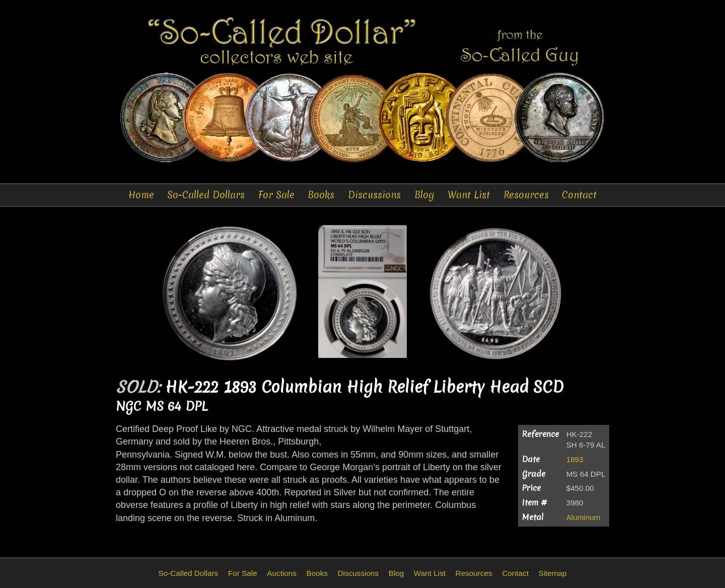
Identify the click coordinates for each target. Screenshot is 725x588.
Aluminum (584, 517)
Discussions (374, 195)
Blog (424, 195)
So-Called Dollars (206, 195)
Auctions (282, 573)
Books (321, 195)
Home (141, 195)
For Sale (276, 195)
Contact (579, 195)
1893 (575, 459)
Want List (469, 195)
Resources (526, 195)
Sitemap (552, 573)
